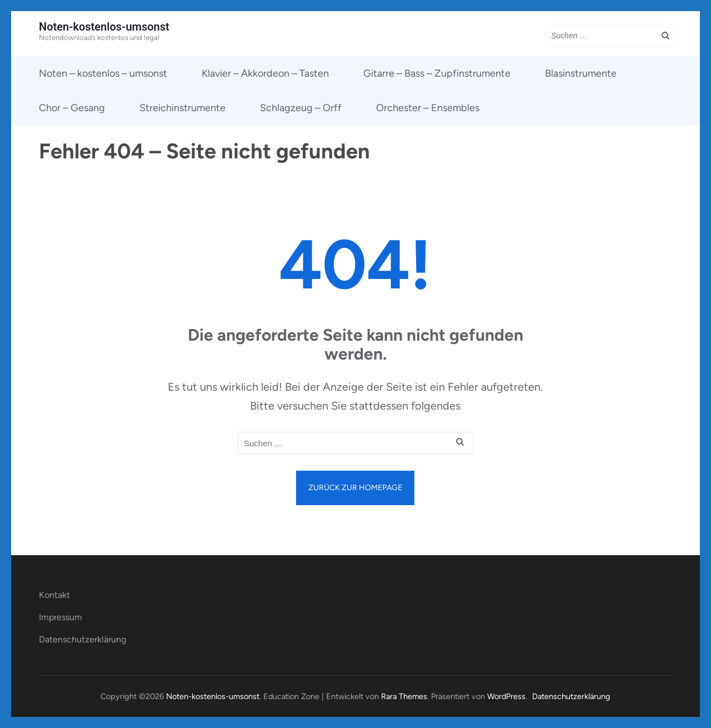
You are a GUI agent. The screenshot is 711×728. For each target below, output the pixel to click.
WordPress (506, 696)
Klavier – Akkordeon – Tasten (265, 73)
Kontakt (54, 595)
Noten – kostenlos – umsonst (103, 73)
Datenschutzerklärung (82, 639)
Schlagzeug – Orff (301, 108)
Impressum (61, 617)
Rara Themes (404, 696)
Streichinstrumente (182, 108)
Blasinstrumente (581, 73)
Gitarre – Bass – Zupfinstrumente (437, 73)
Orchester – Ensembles (428, 108)
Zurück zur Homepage (355, 488)
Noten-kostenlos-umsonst (104, 27)
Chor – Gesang (72, 108)
